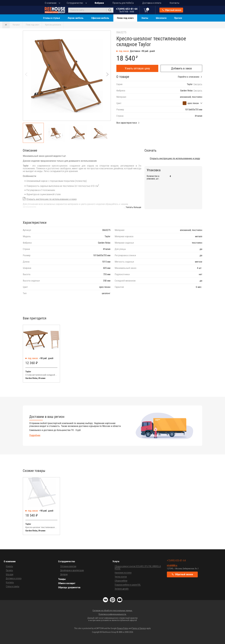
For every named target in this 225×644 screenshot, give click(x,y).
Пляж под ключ (125, 18)
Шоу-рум (10, 574)
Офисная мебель (100, 18)
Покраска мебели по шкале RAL (128, 585)
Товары (62, 579)
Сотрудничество (75, 3)
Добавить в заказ (181, 68)
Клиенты (9, 566)
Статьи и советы (13, 586)
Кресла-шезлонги (53, 25)
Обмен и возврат (67, 583)
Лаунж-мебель (76, 18)
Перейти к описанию (189, 77)
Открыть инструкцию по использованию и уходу (52, 199)
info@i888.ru (172, 565)
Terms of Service (139, 628)
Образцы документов (69, 587)
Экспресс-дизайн (122, 589)
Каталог (16, 25)
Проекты (9, 570)
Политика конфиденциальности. (113, 614)
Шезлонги (161, 18)
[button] (107, 74)
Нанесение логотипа (123, 573)
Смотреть (198, 84)
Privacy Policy (123, 628)
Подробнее (35, 435)
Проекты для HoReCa (123, 3)
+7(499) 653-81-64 (127, 10)
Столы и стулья (51, 18)
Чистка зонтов (121, 577)
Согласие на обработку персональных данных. (113, 611)
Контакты (174, 3)
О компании (51, 3)
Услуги (116, 561)
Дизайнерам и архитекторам (72, 570)
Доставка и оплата (152, 3)
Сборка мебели (121, 581)
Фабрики (99, 3)
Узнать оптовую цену (137, 68)
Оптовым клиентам (68, 566)
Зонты (145, 18)
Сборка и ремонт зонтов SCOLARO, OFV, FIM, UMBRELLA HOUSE (138, 567)
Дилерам (64, 574)
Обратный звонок (172, 10)
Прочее (178, 18)
